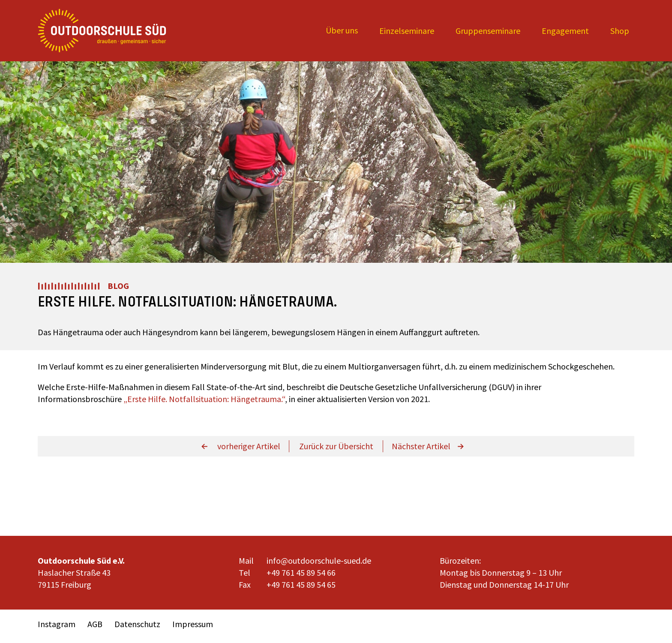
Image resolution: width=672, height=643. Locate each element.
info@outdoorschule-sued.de (319, 560)
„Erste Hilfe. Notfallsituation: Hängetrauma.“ (204, 399)
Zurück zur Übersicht (336, 446)
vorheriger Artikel (249, 446)
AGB (95, 624)
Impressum (193, 624)
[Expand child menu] (342, 31)
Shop (620, 31)
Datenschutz (137, 624)
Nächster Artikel (421, 446)
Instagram (57, 624)
